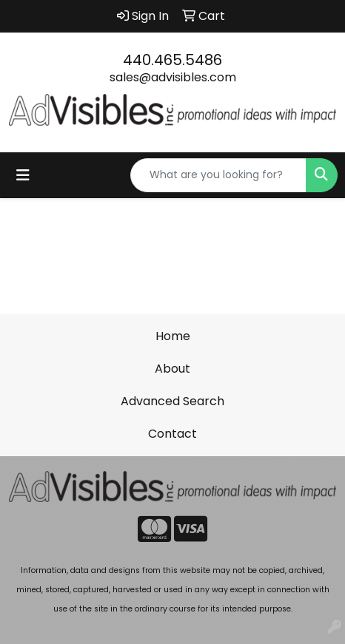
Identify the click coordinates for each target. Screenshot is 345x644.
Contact (172, 434)
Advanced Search (172, 401)
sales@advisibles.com (173, 77)
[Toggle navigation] (23, 175)
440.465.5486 (172, 60)
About (172, 369)
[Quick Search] (218, 175)
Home (173, 336)
